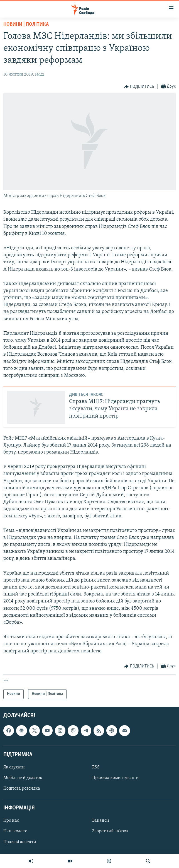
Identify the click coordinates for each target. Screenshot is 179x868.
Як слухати (14, 767)
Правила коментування (116, 778)
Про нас (11, 821)
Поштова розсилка (22, 789)
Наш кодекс (15, 831)
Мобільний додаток (23, 778)
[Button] (139, 87)
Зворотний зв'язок (110, 831)
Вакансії (101, 821)
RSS (96, 767)
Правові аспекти (20, 842)
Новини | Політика (26, 24)
